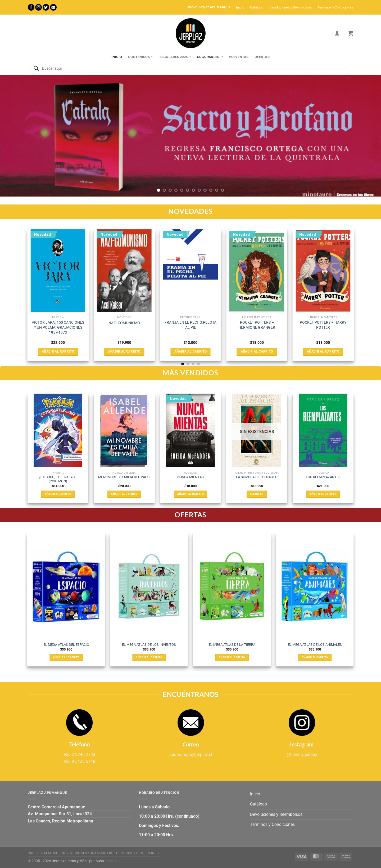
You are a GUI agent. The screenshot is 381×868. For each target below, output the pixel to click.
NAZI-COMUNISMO (124, 323)
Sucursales (210, 57)
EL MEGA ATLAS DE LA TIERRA (232, 645)
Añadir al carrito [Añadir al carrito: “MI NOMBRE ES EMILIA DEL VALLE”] (124, 494)
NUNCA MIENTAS (190, 477)
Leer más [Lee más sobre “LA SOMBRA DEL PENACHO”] (257, 494)
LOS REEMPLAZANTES (323, 477)
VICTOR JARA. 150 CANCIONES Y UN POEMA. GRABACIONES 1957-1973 (58, 327)
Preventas (239, 57)
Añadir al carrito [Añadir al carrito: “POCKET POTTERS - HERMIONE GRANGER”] (257, 351)
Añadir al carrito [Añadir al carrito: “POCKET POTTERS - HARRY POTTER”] (323, 351)
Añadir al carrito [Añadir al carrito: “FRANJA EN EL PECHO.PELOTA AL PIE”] (190, 351)
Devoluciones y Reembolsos (291, 7)
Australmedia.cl (108, 861)
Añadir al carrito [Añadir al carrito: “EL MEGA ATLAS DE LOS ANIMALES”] (315, 657)
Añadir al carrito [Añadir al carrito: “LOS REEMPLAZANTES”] (323, 494)
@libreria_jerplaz (302, 755)
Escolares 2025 (175, 57)
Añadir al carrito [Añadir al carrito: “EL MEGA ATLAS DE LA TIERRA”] (232, 657)
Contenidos (141, 57)
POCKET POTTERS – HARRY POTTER (323, 325)
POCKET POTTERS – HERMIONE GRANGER (257, 325)
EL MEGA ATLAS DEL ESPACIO (66, 645)
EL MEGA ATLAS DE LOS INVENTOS (149, 645)
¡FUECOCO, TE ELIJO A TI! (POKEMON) (58, 479)
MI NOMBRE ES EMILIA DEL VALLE (124, 477)
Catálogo (257, 7)
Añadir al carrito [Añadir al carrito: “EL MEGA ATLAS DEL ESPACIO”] (66, 657)
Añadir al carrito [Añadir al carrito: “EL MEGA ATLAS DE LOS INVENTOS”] (149, 657)
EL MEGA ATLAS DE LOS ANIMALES (315, 645)
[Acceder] (337, 33)
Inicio (240, 7)
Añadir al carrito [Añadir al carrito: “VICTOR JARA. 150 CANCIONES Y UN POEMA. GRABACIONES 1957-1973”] (58, 351)
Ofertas (262, 57)
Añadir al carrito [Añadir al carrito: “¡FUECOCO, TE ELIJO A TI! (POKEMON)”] (58, 494)
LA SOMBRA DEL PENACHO (257, 477)
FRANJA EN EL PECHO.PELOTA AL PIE (190, 325)
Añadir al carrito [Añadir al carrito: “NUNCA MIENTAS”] (190, 494)
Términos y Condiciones (335, 7)
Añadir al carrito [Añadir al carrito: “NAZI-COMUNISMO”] (124, 351)
